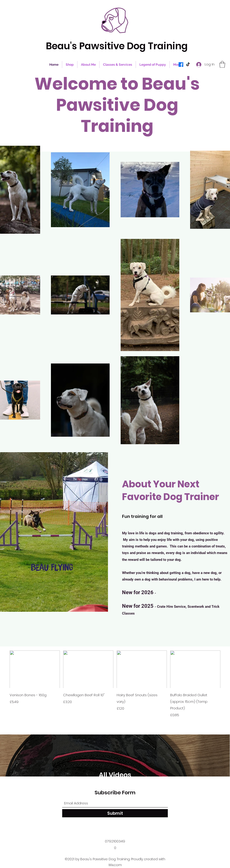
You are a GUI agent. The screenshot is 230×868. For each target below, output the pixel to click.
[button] (222, 64)
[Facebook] (181, 65)
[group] (115, 684)
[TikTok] (188, 65)
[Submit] (115, 813)
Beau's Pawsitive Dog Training (117, 46)
